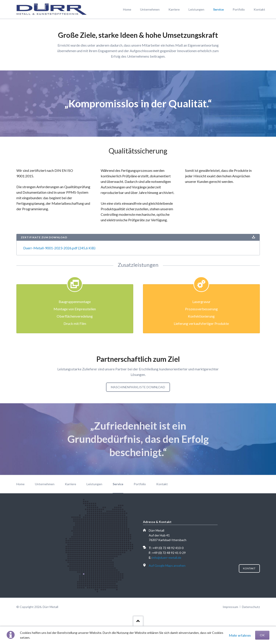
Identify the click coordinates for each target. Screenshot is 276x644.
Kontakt (162, 484)
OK (262, 635)
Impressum (230, 607)
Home (20, 484)
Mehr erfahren (240, 635)
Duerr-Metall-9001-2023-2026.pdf (59, 248)
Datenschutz (251, 607)
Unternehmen (45, 484)
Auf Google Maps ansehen (167, 565)
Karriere (70, 484)
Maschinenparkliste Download (138, 387)
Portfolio (140, 484)
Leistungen (94, 484)
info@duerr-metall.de (167, 558)
